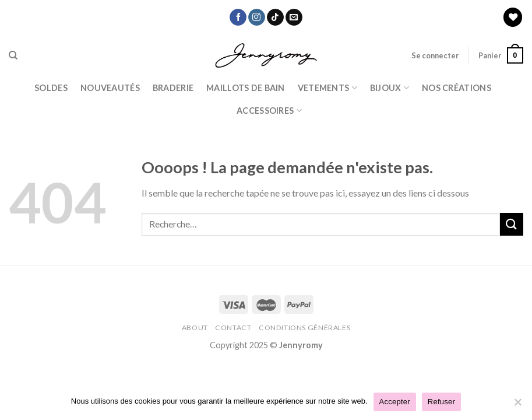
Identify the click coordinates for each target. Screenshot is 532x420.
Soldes (51, 88)
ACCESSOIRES (269, 111)
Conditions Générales (304, 328)
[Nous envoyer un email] (294, 17)
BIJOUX (390, 88)
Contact (233, 328)
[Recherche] (13, 55)
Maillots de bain (246, 88)
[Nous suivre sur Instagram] (257, 17)
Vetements (327, 88)
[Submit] (512, 224)
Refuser (441, 402)
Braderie (173, 88)
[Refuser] (517, 405)
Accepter (395, 402)
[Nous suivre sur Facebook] (238, 17)
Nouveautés (110, 88)
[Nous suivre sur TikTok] (275, 17)
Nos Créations (457, 88)
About (195, 328)
